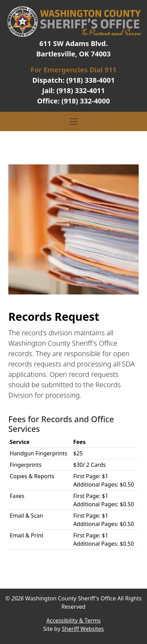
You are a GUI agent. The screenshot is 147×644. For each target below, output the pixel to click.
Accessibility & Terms (73, 620)
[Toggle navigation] (73, 121)
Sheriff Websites (83, 629)
